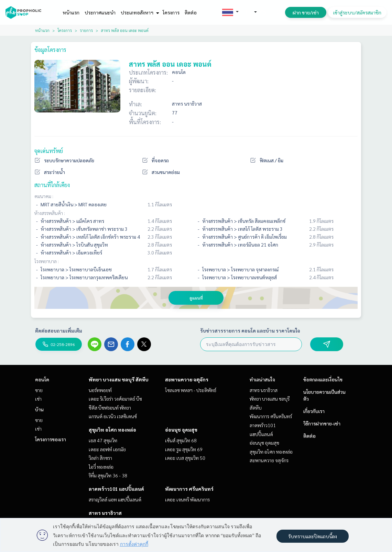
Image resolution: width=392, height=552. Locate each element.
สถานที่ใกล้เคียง (52, 185)
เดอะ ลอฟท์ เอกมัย (107, 449)
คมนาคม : (44, 196)
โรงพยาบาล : (47, 261)
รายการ (86, 30)
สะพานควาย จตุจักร (187, 379)
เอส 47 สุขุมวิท (103, 440)
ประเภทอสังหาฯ (139, 12)
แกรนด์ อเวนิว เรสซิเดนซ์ (113, 416)
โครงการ (171, 12)
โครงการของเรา (51, 439)
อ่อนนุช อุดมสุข (181, 430)
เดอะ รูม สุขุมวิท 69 (184, 449)
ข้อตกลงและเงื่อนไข (323, 379)
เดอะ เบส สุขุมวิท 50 (185, 458)
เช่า (38, 399)
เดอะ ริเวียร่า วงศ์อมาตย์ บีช (115, 399)
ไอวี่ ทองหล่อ (101, 467)
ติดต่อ (191, 12)
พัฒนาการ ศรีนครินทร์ (189, 489)
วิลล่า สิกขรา (100, 458)
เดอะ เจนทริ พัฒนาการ (187, 499)
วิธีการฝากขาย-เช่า (322, 423)
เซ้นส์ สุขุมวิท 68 (181, 440)
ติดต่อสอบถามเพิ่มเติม (59, 331)
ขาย (39, 390)
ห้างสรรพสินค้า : (50, 213)
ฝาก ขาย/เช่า (306, 12)
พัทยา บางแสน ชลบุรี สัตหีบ (119, 379)
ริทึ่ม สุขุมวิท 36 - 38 (108, 475)
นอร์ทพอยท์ (100, 390)
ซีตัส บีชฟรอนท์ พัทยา (110, 408)
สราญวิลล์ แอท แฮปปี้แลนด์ (115, 499)
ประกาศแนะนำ (100, 12)
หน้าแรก (71, 12)
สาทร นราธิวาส (105, 513)
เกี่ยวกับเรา (314, 411)
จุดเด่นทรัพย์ (49, 151)
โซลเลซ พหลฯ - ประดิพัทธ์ (191, 390)
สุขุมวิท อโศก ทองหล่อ (112, 430)
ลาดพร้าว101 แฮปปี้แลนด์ (116, 489)
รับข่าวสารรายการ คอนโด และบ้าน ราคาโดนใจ (250, 331)
